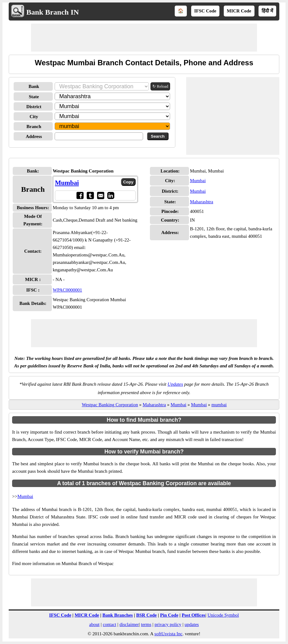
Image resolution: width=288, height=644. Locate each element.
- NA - (59, 279)
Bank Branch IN (53, 12)
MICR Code (239, 11)
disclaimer (129, 624)
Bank (34, 86)
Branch (34, 126)
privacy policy (168, 624)
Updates (175, 384)
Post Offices (193, 615)
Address (34, 136)
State (34, 97)
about (94, 624)
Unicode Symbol (223, 615)
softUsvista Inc (169, 634)
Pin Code (169, 615)
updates (192, 624)
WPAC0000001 (67, 290)
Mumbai (67, 183)
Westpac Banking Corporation (110, 405)
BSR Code (146, 615)
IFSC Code (205, 11)
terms (146, 624)
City (34, 117)
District (34, 107)
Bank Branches (118, 615)
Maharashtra (202, 202)
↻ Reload (160, 86)
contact (109, 624)
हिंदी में (267, 11)
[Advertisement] (144, 38)
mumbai (219, 405)
